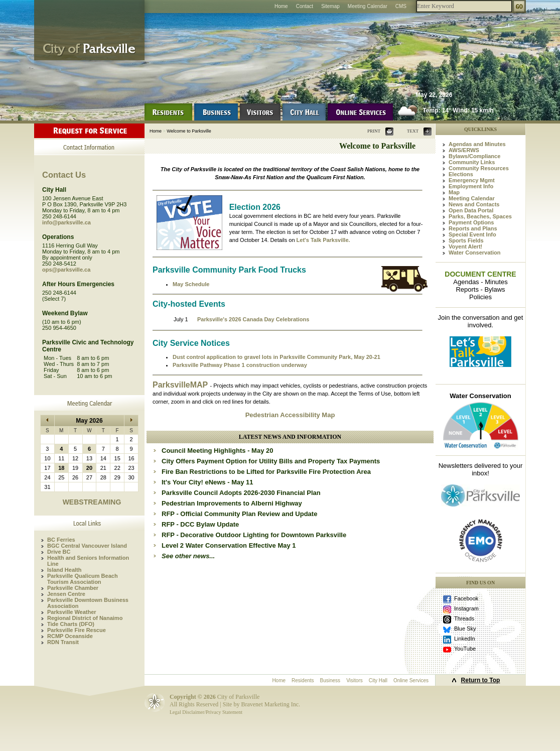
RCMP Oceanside (70, 636)
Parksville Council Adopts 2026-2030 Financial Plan (241, 493)
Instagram (466, 608)
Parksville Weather (72, 612)
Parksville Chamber (73, 588)
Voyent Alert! (465, 246)
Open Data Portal (471, 210)
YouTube (465, 649)
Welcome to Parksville (189, 131)
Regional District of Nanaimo (85, 618)
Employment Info (471, 186)
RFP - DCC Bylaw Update (200, 524)
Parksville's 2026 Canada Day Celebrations (253, 319)
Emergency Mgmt (472, 180)
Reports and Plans (473, 228)
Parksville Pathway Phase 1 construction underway (240, 365)
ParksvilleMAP (181, 385)
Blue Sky (465, 629)
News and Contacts (474, 204)
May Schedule (191, 284)
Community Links (472, 162)
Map (454, 192)
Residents (303, 680)
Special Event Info (472, 234)
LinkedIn (465, 639)
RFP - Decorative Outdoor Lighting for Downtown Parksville (254, 535)
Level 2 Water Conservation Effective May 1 (229, 545)
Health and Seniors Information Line (88, 561)
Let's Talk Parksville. (323, 240)
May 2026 (89, 421)
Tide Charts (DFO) (71, 624)
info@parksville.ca (66, 222)
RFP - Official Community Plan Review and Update (239, 514)
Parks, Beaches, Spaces (480, 216)
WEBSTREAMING (92, 502)
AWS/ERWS (464, 150)
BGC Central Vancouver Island (87, 546)
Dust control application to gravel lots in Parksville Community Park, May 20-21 (276, 357)
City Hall (378, 680)
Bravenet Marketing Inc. (270, 704)
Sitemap (330, 6)
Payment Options (471, 222)
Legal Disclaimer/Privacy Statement (206, 712)
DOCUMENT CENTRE (480, 274)
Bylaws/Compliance (474, 156)
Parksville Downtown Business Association (88, 603)
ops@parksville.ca (66, 270)
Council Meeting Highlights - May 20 (217, 451)
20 (89, 468)
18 (61, 468)
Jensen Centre (66, 594)
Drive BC (59, 552)
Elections (461, 174)
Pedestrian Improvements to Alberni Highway (232, 503)
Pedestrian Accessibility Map (290, 415)
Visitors (355, 680)
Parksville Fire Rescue (77, 630)
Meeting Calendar (368, 6)
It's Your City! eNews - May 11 (207, 482)
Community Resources (479, 168)
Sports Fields (466, 240)
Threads (464, 618)
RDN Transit (63, 642)
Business (330, 680)
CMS (401, 6)
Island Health (64, 570)
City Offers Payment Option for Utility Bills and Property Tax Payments (271, 461)
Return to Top (481, 680)
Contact (305, 6)
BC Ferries (61, 540)
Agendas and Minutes (477, 144)
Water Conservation (475, 253)
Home (281, 6)
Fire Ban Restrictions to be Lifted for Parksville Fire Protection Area (266, 472)
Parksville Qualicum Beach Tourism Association (83, 579)
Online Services (411, 680)
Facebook (466, 598)
